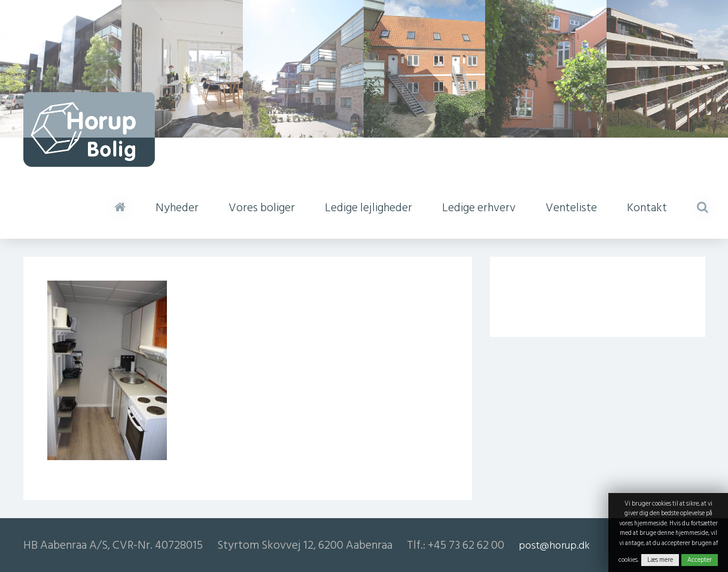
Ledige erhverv (479, 208)
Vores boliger (262, 208)
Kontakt (647, 208)
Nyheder (177, 208)
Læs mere (660, 560)
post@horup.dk (554, 545)
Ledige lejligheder (368, 208)
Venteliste (571, 208)
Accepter (700, 560)
